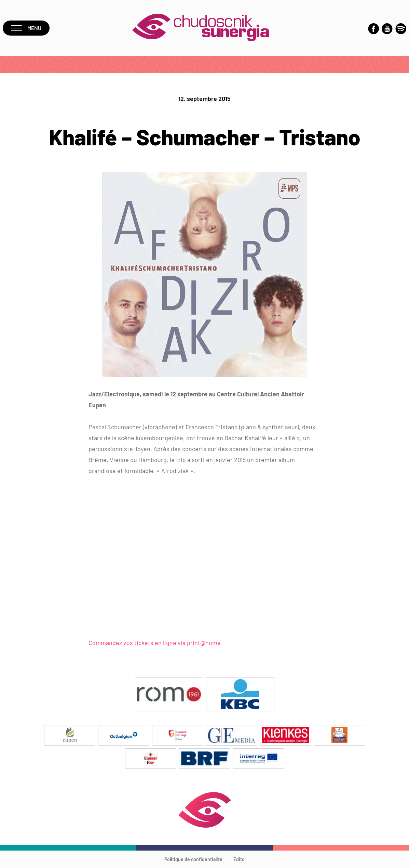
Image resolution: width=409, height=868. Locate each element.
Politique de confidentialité (193, 859)
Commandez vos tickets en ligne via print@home (155, 643)
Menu (26, 28)
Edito (239, 859)
